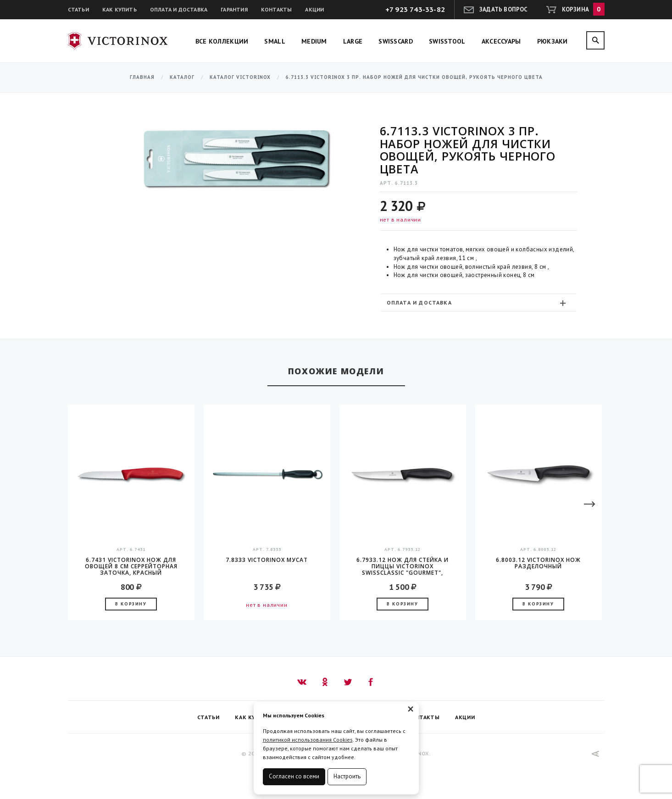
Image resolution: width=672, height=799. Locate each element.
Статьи (78, 9)
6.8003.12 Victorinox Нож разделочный (538, 563)
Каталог (182, 77)
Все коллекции (222, 41)
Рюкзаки (553, 41)
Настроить (347, 776)
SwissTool (447, 41)
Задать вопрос (504, 9)
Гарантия (234, 9)
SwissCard (396, 41)
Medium (314, 41)
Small (275, 41)
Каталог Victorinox (240, 77)
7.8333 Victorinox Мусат (267, 560)
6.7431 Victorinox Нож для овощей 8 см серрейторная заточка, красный (131, 566)
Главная (142, 77)
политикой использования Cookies (308, 740)
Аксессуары (501, 41)
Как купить (119, 9)
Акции (314, 9)
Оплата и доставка (179, 9)
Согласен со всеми (294, 776)
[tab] (478, 302)
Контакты (277, 9)
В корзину (131, 604)
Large (353, 41)
